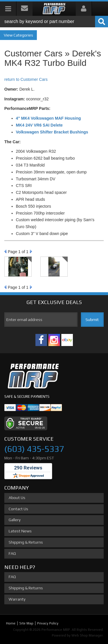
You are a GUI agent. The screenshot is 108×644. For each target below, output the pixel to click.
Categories (23, 35)
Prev (5, 251)
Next (31, 251)
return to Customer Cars (26, 79)
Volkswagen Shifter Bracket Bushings (52, 132)
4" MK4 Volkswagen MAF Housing (48, 118)
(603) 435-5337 (34, 449)
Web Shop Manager (87, 635)
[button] (54, 22)
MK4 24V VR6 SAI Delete (39, 125)
